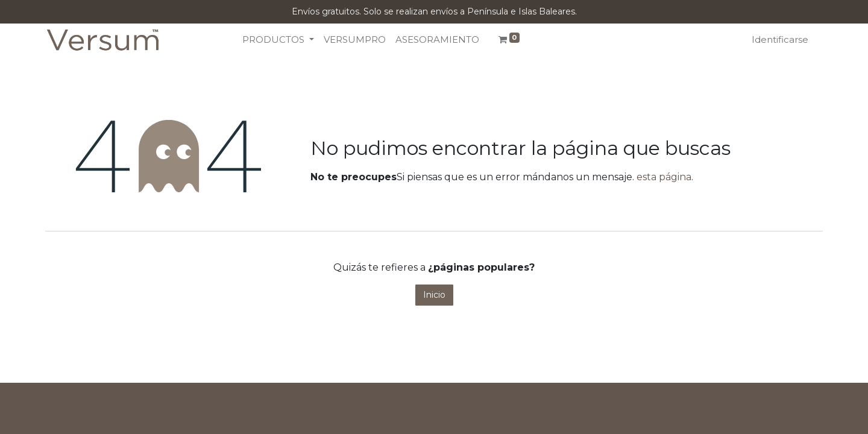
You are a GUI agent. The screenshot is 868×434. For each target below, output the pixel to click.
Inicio (434, 295)
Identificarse (780, 39)
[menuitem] (355, 40)
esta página (664, 177)
